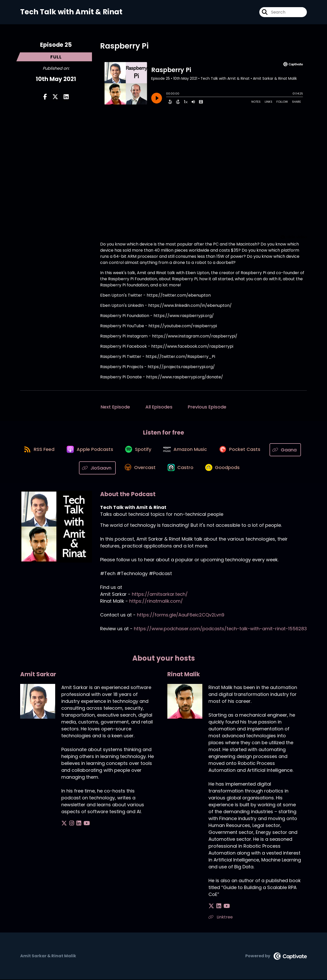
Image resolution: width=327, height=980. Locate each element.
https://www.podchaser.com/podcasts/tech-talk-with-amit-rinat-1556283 (220, 629)
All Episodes (159, 407)
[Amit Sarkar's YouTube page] (83, 824)
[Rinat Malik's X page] (211, 907)
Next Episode (115, 407)
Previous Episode (207, 407)
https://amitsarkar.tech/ (160, 595)
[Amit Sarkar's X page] (64, 824)
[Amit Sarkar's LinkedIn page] (76, 824)
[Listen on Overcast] (157, 468)
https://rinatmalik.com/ (156, 602)
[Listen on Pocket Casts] (262, 450)
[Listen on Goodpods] (243, 468)
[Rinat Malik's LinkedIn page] (218, 907)
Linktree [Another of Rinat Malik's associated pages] (221, 918)
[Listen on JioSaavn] (114, 468)
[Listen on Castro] (200, 468)
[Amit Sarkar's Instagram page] (70, 824)
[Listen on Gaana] (74, 468)
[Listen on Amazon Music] (206, 450)
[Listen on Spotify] (157, 450)
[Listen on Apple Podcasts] (107, 450)
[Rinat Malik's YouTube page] (224, 907)
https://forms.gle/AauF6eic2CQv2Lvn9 (181, 615)
